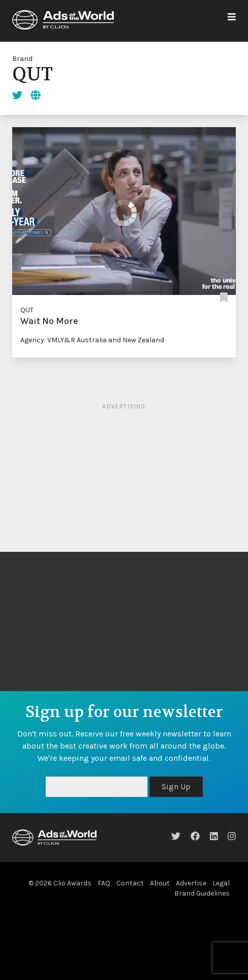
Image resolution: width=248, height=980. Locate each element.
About (160, 883)
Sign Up (176, 786)
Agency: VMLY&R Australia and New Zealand (92, 340)
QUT (27, 310)
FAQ (104, 883)
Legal (221, 883)
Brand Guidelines (202, 893)
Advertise (191, 883)
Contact (130, 883)
